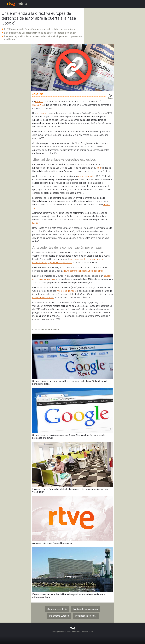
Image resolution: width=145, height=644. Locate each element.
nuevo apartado (86, 176)
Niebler (36, 223)
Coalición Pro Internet (43, 298)
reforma (39, 102)
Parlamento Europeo (59, 616)
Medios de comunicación (86, 609)
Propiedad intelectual (86, 616)
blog (99, 168)
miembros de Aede (66, 291)
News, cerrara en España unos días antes (83, 271)
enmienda (41, 113)
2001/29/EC (38, 105)
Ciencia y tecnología (57, 609)
